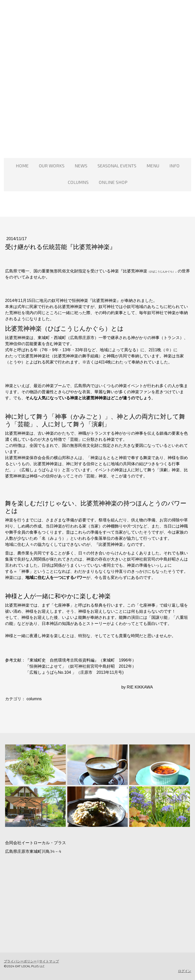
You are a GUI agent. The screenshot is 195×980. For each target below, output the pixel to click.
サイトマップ (49, 961)
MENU (153, 166)
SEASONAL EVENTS (117, 166)
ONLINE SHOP (113, 182)
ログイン (185, 971)
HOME (22, 166)
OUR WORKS (52, 166)
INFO (174, 166)
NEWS (81, 166)
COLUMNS (78, 182)
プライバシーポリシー (20, 961)
